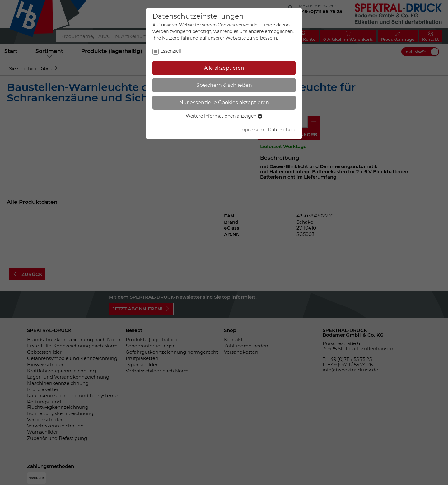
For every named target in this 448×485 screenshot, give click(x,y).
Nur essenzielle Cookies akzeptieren (224, 103)
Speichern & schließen (224, 85)
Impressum (252, 130)
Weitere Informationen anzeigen (224, 116)
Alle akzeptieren (224, 68)
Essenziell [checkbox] (171, 51)
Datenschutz (282, 130)
